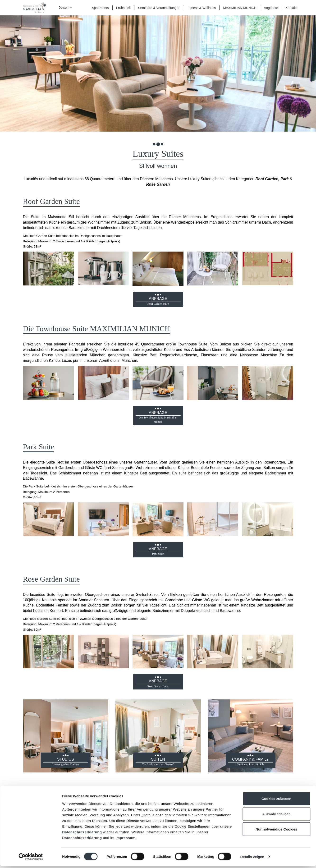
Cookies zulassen (276, 801)
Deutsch (65, 8)
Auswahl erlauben (276, 816)
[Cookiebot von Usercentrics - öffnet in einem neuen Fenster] (31, 859)
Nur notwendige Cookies (276, 831)
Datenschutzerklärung (82, 834)
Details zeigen (252, 859)
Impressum (126, 839)
